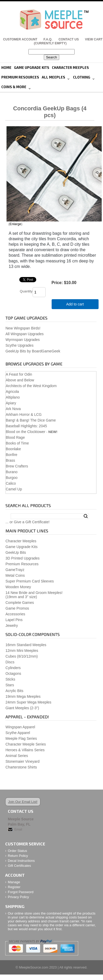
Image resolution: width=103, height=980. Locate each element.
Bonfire (11, 455)
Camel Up (14, 489)
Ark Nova (13, 409)
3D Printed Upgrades (23, 558)
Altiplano (13, 397)
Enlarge (16, 224)
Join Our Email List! (23, 802)
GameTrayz (15, 570)
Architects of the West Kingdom (31, 386)
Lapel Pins (14, 620)
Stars (10, 685)
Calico (11, 483)
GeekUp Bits (16, 552)
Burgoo (12, 478)
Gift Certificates (19, 866)
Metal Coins (15, 575)
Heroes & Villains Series (25, 750)
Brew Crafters (17, 466)
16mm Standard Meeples (26, 645)
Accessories (15, 614)
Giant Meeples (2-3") (22, 708)
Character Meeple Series (26, 744)
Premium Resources (20, 77)
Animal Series (17, 756)
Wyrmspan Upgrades (23, 340)
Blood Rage (15, 437)
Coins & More (14, 87)
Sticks (10, 679)
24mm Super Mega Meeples (28, 702)
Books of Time (17, 443)
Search (86, 516)
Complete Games (20, 603)
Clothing (82, 77)
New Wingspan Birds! (23, 328)
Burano (12, 472)
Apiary (11, 403)
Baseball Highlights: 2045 (26, 426)
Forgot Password (21, 892)
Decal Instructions (21, 861)
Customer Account (20, 39)
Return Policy (18, 856)
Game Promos (17, 608)
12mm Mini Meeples (22, 651)
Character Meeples (70, 68)
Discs (10, 662)
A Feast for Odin (19, 374)
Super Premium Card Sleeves (30, 581)
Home (6, 68)
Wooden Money (18, 587)
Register (14, 887)
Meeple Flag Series (21, 738)
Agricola (12, 392)
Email (18, 829)
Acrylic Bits (14, 691)
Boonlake (13, 449)
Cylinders (13, 668)
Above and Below (20, 380)
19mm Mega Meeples (23, 696)
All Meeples (53, 77)
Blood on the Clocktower (26, 432)
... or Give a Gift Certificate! (28, 522)
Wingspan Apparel (20, 727)
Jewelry (12, 626)
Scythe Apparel (18, 733)
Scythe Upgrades (19, 345)
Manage (14, 882)
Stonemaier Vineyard (22, 761)
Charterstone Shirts (21, 767)
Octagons (13, 674)
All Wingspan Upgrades (25, 334)
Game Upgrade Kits (32, 68)
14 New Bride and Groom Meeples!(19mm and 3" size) (34, 595)
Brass (10, 460)
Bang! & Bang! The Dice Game (31, 420)
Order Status (17, 851)
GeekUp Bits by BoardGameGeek (33, 351)
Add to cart (75, 304)
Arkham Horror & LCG (24, 414)
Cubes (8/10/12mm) (22, 656)
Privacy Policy (18, 897)
